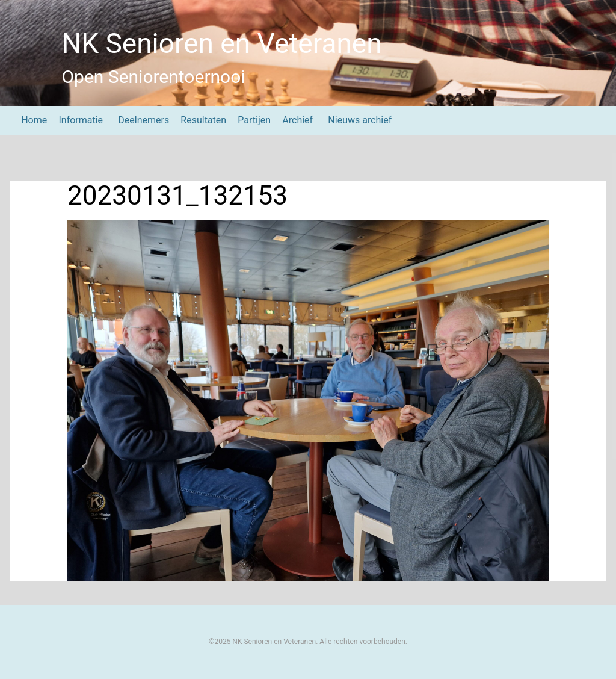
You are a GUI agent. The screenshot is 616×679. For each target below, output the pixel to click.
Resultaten (203, 120)
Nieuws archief (360, 120)
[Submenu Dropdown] (108, 120)
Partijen (254, 120)
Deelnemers (143, 120)
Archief (297, 120)
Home (34, 120)
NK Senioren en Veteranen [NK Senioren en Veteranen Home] (221, 43)
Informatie (81, 120)
